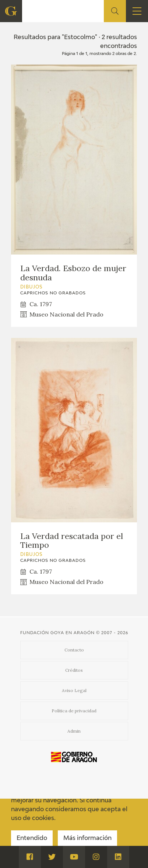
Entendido (32, 838)
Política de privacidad (74, 711)
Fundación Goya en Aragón (57, 633)
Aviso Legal (74, 690)
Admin (74, 731)
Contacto (74, 650)
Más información (87, 838)
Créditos (74, 670)
